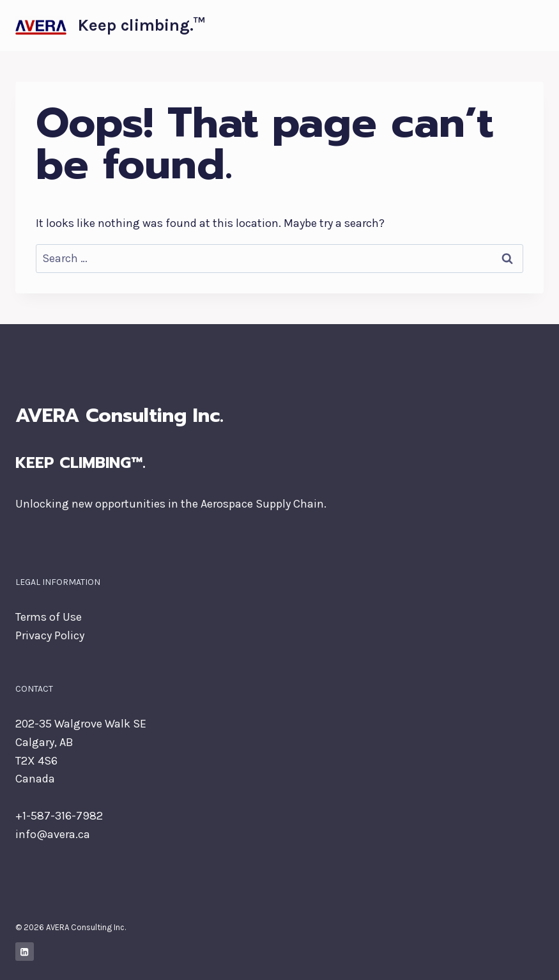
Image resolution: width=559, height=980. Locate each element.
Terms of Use (49, 617)
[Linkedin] (25, 952)
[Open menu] (532, 25)
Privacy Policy (50, 635)
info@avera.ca (53, 834)
